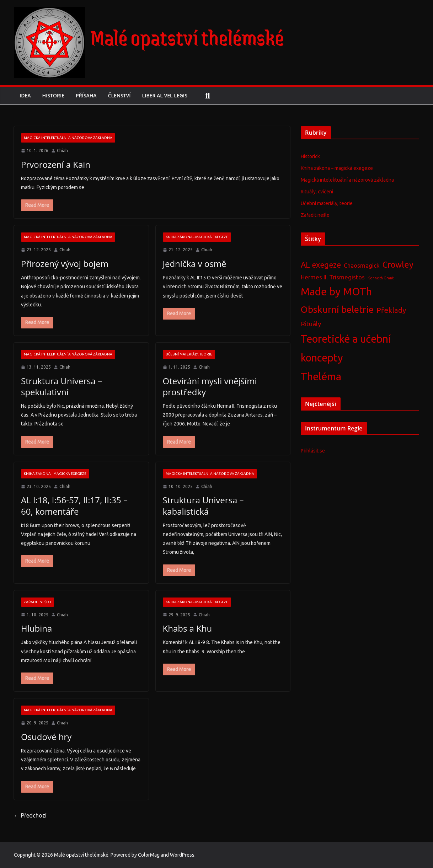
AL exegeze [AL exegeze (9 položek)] (321, 265)
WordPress (182, 855)
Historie (56, 95)
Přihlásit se (313, 451)
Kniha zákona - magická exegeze (197, 237)
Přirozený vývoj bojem (63, 264)
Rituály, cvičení (317, 192)
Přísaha (90, 95)
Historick (310, 156)
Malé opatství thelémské (187, 37)
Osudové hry (45, 737)
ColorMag (149, 855)
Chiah (62, 151)
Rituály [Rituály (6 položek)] (311, 324)
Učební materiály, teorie (189, 354)
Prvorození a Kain (55, 164)
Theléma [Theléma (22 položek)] (321, 377)
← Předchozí (30, 815)
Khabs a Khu (187, 628)
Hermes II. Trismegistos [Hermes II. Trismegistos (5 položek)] (333, 277)
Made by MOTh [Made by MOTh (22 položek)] (336, 292)
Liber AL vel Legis (175, 95)
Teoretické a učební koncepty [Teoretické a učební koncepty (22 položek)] (346, 348)
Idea (26, 95)
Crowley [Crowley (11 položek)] (398, 264)
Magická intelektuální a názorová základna (68, 138)
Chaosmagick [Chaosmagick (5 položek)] (362, 265)
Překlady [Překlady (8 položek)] (391, 310)
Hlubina (35, 628)
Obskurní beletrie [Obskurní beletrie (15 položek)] (337, 309)
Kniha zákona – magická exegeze (337, 168)
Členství (126, 95)
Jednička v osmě (195, 264)
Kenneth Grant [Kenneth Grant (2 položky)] (381, 278)
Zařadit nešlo (38, 602)
